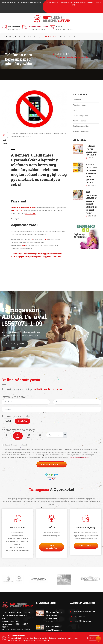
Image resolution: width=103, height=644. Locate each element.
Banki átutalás (17, 527)
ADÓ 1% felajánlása (51, 37)
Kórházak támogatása (81, 131)
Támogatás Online (86, 546)
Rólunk (63, 37)
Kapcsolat (72, 37)
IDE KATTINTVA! (30, 214)
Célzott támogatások (80, 116)
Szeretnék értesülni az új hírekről (14, 445)
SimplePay (23, 421)
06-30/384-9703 (80, 616)
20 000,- (40, 436)
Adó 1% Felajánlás (79, 121)
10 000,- (29, 436)
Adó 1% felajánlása (51, 547)
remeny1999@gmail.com (82, 621)
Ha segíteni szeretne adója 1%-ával (23, 208)
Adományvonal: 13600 (38, 27)
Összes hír (77, 100)
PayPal (8, 421)
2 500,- (7, 436)
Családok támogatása (81, 126)
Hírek (29, 37)
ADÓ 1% (51, 527)
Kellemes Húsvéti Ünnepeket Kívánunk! (55, 615)
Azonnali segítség (86, 527)
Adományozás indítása (52, 464)
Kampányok (38, 37)
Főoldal (4, 37)
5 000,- (18, 436)
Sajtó (75, 110)
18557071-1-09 (17, 211)
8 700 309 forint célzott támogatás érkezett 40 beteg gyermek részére (92, 173)
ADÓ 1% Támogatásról (15, 345)
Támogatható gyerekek (17, 37)
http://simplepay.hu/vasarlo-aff (79, 457)
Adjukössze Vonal (79, 105)
